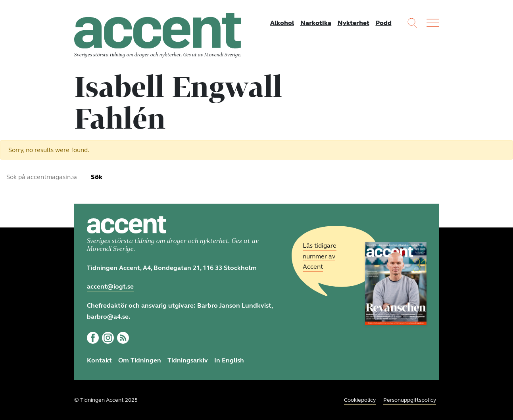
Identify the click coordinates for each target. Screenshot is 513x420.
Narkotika (316, 23)
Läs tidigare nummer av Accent (320, 256)
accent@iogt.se (110, 286)
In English (229, 360)
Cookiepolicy (360, 400)
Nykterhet (354, 23)
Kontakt (99, 360)
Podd (384, 23)
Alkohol (282, 23)
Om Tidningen (140, 360)
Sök (97, 177)
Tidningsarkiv (188, 360)
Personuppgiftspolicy (410, 400)
